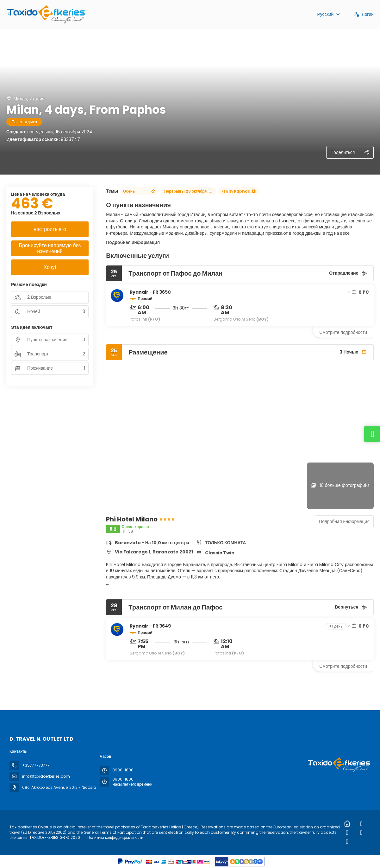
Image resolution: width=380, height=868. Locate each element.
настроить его (50, 229)
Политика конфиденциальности (115, 837)
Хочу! (50, 267)
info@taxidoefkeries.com (46, 776)
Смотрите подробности (343, 332)
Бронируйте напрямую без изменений (50, 248)
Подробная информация (133, 242)
